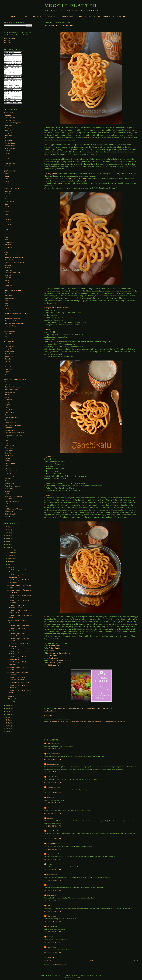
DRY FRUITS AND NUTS (12, 189)
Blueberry (8, 219)
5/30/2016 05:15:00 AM (53, 953)
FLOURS (7, 252)
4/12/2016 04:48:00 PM (53, 772)
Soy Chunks (8, 334)
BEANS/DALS (8, 113)
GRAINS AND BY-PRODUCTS (13, 290)
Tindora (7, 504)
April (10, 567)
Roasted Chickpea (10, 146)
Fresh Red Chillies (11, 410)
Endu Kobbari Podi (56, 655)
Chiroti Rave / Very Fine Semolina (15, 262)
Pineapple (8, 245)
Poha (6, 306)
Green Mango (9, 448)
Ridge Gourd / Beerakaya (12, 486)
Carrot (7, 397)
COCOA (6, 158)
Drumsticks (8, 428)
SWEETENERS (9, 367)
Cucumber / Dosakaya (11, 423)
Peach (7, 237)
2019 (8, 538)
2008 (8, 726)
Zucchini (8, 517)
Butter (7, 173)
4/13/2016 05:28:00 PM (53, 890)
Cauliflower (8, 400)
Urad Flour (8, 283)
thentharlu (61, 183)
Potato (7, 481)
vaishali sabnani (51, 844)
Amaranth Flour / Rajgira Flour (14, 257)
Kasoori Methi (9, 456)
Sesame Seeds (9, 357)
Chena (7, 176)
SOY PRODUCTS (9, 331)
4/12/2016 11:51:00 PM (53, 813)
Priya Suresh (50, 875)
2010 (8, 720)
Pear (6, 240)
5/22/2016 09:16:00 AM (53, 942)
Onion (7, 466)
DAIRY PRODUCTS (10, 171)
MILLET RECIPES (104, 16)
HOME (13, 16)
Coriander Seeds (10, 346)
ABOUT (25, 16)
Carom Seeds (9, 344)
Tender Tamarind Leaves (12, 501)
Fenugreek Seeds (10, 349)
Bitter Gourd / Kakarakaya (13, 387)
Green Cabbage (9, 445)
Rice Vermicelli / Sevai (12, 321)
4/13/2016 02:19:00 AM (53, 826)
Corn (6, 420)
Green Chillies (10, 412)
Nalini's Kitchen (51, 787)
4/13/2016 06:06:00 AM (53, 839)
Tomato (7, 506)
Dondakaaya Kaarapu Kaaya (59, 653)
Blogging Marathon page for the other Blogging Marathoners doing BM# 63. (84, 708)
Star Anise (8, 359)
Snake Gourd (9, 489)
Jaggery (7, 372)
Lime (6, 229)
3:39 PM (68, 719)
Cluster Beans (9, 415)
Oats (6, 303)
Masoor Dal (8, 130)
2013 (8, 711)
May (9, 564)
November (11, 553)
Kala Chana (8, 125)
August (10, 561)
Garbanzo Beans (10, 120)
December (11, 550)
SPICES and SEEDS (10, 341)
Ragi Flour (8, 275)
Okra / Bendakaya (10, 463)
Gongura (8, 443)
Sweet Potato (9, 499)
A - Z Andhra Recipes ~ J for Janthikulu (19, 649)
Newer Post (48, 961)
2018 (8, 541)
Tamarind (8, 362)
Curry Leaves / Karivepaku (13, 425)
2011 (8, 717)
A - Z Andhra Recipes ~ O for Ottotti (18, 626)
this (88, 137)
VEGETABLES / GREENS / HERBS (15, 379)
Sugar (7, 374)
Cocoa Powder (9, 166)
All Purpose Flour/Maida (12, 255)
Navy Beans (8, 135)
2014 (8, 708)
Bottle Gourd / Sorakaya (12, 390)
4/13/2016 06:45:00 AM (53, 849)
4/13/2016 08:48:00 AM (53, 859)
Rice (6, 316)
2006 (8, 732)
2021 (8, 533)
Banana (7, 217)
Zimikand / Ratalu (10, 514)
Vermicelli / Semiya (11, 326)
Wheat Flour (9, 285)
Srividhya (49, 797)
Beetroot (7, 384)
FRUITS (6, 212)
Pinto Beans (8, 140)
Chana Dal (8, 115)
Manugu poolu (51, 173)
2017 (8, 544)
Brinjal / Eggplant (10, 392)
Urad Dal (8, 153)
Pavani (48, 885)
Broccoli (7, 395)
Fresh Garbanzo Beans (12, 438)
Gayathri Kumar (51, 854)
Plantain (7, 478)
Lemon (7, 227)
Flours (83, 722)
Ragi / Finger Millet (11, 311)
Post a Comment (49, 957)
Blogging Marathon (58, 722)
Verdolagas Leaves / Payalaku (14, 509)
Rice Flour (8, 278)
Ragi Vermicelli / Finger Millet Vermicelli (17, 313)
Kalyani (49, 808)
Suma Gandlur (51, 764)
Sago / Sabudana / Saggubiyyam (14, 323)
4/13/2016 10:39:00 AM (53, 870)
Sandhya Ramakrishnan (53, 777)
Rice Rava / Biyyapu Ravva (13, 318)
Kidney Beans (9, 128)
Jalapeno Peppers (11, 476)
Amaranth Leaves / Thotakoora (14, 382)
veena (48, 937)
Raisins (7, 207)
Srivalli (49, 818)
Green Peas (8, 453)
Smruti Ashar (50, 895)
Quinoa (7, 308)
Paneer (7, 181)
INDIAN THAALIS (85, 16)
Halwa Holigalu (55, 663)
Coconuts (8, 199)
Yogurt (7, 184)
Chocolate (8, 161)
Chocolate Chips (10, 163)
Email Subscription (9, 38)
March (10, 696)
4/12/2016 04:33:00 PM (53, 759)
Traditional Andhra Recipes (106, 722)
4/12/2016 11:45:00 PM (53, 803)
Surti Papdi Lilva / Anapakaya (14, 496)
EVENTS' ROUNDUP (124, 16)
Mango (7, 232)
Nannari (7, 461)
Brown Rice (8, 295)
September (11, 558)
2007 (8, 729)
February (11, 699)
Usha (48, 864)
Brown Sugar (9, 369)
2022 (8, 530)
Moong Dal (8, 133)
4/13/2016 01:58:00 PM (53, 880)
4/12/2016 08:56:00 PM (53, 793)
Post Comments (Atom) (59, 965)
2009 (8, 723)
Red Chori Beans (10, 143)
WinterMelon (9, 511)
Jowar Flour (8, 270)
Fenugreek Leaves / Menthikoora (15, 433)
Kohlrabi (8, 458)
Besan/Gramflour (10, 260)
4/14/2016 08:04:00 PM (53, 911)
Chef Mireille (50, 926)
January (10, 702)
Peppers (7, 468)
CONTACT (52, 16)
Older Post (135, 961)
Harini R (49, 906)
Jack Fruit (8, 224)
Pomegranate (9, 242)
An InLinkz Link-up (52, 711)
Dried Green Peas (10, 118)
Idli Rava (8, 268)
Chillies (7, 407)
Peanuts (7, 138)
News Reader (8, 42)
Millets (7, 301)
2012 (8, 714)
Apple (7, 214)
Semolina (8, 280)
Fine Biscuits (54, 658)
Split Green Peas (10, 148)
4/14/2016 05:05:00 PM (53, 901)
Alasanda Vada (54, 646)
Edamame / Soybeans (11, 430)
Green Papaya (9, 451)
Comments (48, 716)
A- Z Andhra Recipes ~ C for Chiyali (18, 682)
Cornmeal (8, 265)
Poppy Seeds (9, 354)
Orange (7, 234)
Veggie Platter (71, 6)
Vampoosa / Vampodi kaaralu (75, 178)
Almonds (8, 194)
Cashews (8, 196)
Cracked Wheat (9, 298)
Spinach (7, 491)
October (10, 556)
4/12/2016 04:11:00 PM (53, 749)
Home (92, 961)
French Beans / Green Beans (13, 435)
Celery (7, 402)
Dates (7, 204)
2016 (8, 547)
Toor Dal (8, 151)
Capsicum (9, 473)
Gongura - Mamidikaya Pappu (60, 660)
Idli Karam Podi (54, 665)
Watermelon (8, 247)
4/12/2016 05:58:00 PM (53, 782)
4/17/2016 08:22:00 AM (53, 922)
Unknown (49, 916)
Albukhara (8, 191)
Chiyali (51, 651)
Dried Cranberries (10, 201)
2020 (8, 536)
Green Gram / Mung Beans (13, 123)
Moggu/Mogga (9, 351)
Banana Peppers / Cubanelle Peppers (16, 471)
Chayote (7, 405)
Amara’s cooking (51, 743)
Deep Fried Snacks (73, 722)
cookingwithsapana (52, 754)
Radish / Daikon (10, 484)
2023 (8, 527)
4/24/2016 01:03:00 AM (53, 932)
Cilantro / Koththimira (11, 417)
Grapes (7, 222)
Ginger (7, 440)
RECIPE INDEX (67, 16)
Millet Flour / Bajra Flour (12, 273)
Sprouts (7, 494)
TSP (6, 336)
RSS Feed (7, 40)
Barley (7, 293)
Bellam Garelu (54, 648)
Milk (6, 179)
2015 (8, 706)
